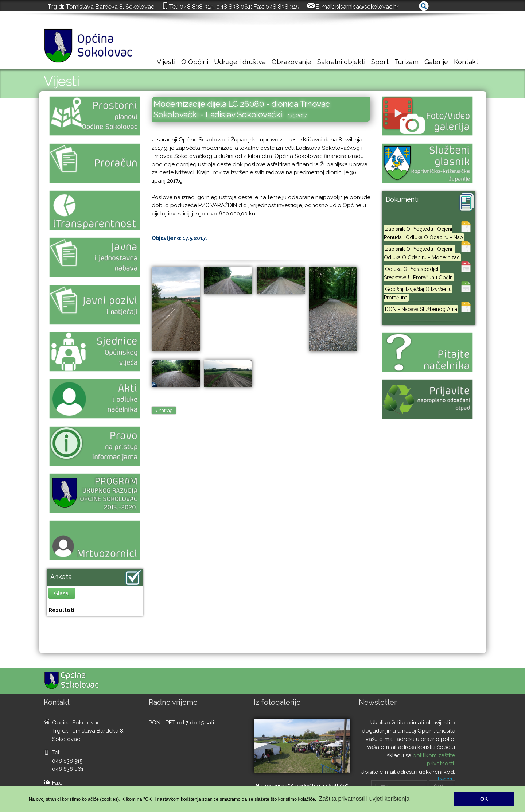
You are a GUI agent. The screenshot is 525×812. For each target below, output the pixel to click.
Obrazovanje (291, 62)
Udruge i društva (240, 62)
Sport (380, 62)
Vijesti (166, 62)
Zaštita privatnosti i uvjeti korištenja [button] (364, 799)
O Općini (195, 62)
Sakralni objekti (341, 62)
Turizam (407, 62)
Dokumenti (402, 199)
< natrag (164, 410)
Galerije (436, 62)
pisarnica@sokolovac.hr (367, 7)
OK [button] (484, 799)
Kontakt (466, 62)
